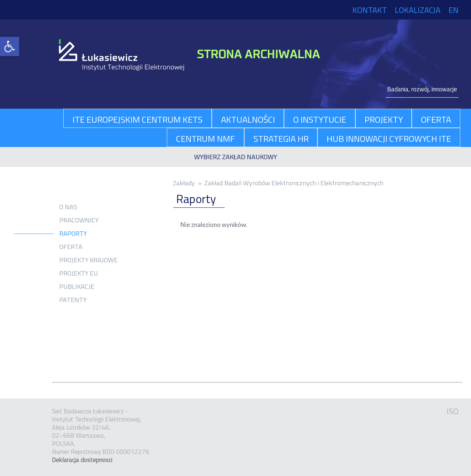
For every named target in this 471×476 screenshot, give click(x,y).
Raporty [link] (73, 234)
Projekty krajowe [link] (88, 260)
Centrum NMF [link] (205, 139)
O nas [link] (68, 207)
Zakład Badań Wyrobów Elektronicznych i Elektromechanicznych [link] (294, 183)
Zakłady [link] (184, 183)
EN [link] (454, 10)
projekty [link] (384, 119)
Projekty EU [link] (79, 273)
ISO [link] (453, 411)
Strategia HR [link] (281, 139)
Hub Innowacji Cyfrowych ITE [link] (389, 139)
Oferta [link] (71, 247)
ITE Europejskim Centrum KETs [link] (138, 119)
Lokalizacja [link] (418, 10)
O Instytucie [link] (320, 119)
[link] (10, 46)
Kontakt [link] (370, 10)
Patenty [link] (73, 300)
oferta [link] (436, 119)
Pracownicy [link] (79, 220)
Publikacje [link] (77, 287)
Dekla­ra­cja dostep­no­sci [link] (82, 460)
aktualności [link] (248, 119)
